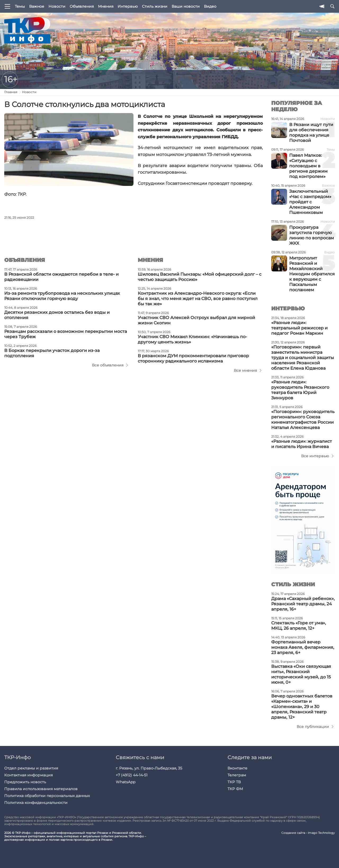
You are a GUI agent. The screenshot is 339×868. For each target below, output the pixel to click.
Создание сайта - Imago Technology (308, 833)
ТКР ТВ (234, 782)
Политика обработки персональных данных (47, 796)
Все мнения (245, 370)
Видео (210, 6)
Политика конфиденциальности (36, 803)
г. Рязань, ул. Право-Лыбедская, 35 (149, 768)
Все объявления (108, 365)
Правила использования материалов (41, 789)
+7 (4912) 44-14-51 (132, 775)
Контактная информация (28, 775)
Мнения (106, 6)
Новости (57, 6)
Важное (37, 6)
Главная (11, 92)
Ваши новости (186, 6)
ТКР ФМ (235, 789)
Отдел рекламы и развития (31, 768)
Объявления (82, 6)
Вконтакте (237, 768)
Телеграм (237, 775)
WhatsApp (126, 782)
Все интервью (315, 456)
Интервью (128, 6)
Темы (20, 6)
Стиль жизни (155, 6)
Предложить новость (25, 782)
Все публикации (313, 727)
